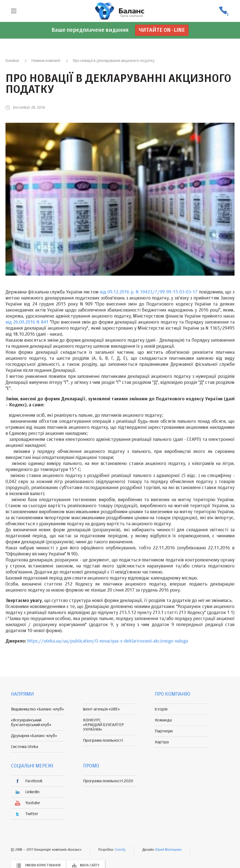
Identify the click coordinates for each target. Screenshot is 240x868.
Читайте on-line (162, 30)
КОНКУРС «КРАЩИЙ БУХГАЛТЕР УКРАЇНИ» (103, 725)
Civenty (120, 850)
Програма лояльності (103, 740)
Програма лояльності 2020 (108, 781)
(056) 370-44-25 (224, 11)
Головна (12, 61)
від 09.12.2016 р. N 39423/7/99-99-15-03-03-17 (148, 292)
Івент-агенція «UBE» (101, 709)
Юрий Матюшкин (168, 850)
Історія (161, 709)
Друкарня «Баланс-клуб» (34, 736)
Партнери (164, 731)
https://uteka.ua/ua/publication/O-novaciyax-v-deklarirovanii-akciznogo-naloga (108, 641)
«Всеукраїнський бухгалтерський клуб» (31, 723)
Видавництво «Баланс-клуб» (37, 709)
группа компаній (120, 11)
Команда (163, 720)
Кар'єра (162, 742)
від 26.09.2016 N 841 (27, 322)
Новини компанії (46, 61)
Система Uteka (25, 747)
